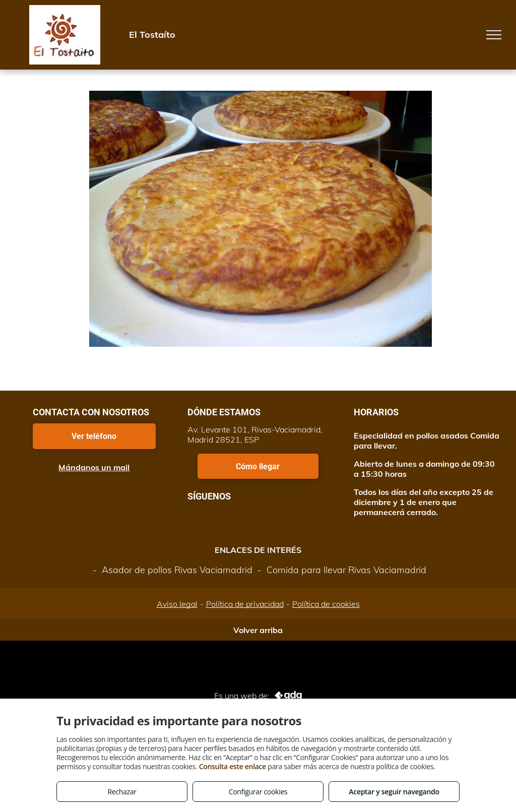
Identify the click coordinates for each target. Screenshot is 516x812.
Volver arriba (258, 630)
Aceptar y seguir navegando (394, 792)
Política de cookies (326, 604)
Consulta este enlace (233, 766)
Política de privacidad (245, 604)
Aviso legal (177, 604)
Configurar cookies (258, 792)
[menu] (494, 35)
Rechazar (122, 792)
